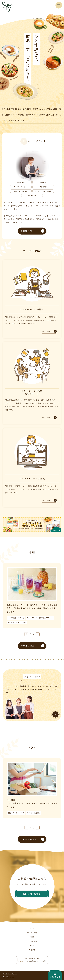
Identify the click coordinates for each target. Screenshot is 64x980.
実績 (32, 937)
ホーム (32, 928)
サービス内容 (32, 933)
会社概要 (32, 950)
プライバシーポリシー (10, 974)
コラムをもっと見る (28, 839)
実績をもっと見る (28, 646)
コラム (32, 946)
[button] (38, 634)
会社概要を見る (27, 231)
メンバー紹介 (32, 941)
